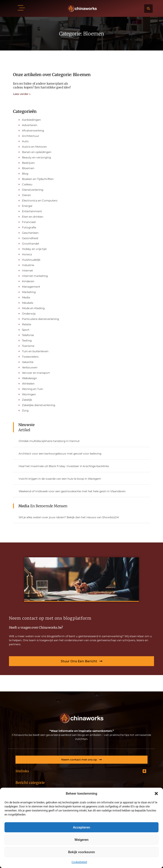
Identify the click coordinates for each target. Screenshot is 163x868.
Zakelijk (27, 400)
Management (31, 287)
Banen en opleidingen (37, 152)
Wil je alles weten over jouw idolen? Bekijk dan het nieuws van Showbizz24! (69, 517)
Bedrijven (28, 163)
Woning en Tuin (33, 389)
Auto (25, 141)
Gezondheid (30, 238)
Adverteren (30, 125)
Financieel (29, 222)
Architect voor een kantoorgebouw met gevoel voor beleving (60, 454)
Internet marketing (35, 276)
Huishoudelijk (31, 260)
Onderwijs (29, 314)
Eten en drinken (33, 217)
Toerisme (28, 346)
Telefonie (28, 335)
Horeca (27, 254)
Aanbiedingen (31, 120)
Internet (27, 270)
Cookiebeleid (79, 862)
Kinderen (28, 281)
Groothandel (30, 244)
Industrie (28, 265)
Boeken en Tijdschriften (38, 179)
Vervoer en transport (36, 373)
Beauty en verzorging (36, 157)
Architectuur (31, 136)
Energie (27, 206)
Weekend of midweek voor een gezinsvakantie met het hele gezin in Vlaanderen (72, 491)
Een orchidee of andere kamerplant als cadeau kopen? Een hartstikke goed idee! (42, 85)
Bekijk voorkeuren (82, 852)
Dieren (26, 195)
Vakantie (28, 362)
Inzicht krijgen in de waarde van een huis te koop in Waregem (60, 479)
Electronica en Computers (40, 200)
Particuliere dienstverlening (40, 319)
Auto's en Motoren (34, 147)
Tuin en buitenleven (35, 351)
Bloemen (28, 168)
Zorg (25, 410)
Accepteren (81, 827)
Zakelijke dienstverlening (39, 405)
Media (26, 297)
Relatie (27, 324)
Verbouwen (30, 367)
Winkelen (28, 384)
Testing (27, 340)
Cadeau (27, 184)
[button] (156, 794)
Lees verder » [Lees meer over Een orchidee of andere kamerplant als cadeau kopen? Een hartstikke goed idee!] (22, 94)
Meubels (28, 303)
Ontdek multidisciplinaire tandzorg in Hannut (49, 441)
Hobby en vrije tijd (34, 249)
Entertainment (32, 211)
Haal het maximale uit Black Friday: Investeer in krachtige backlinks (64, 466)
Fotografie (29, 227)
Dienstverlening (33, 190)
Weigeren (81, 840)
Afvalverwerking (33, 130)
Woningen (29, 394)
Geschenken (30, 233)
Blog (25, 174)
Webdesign (29, 378)
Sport (26, 330)
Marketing (29, 292)
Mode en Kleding (33, 308)
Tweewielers (30, 357)
